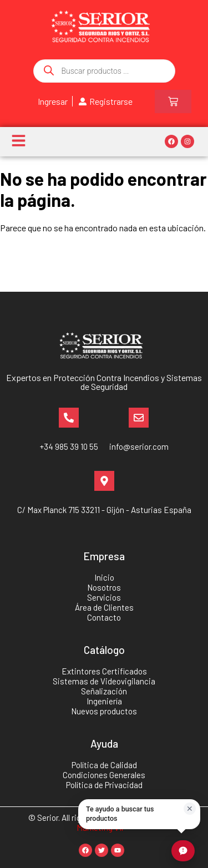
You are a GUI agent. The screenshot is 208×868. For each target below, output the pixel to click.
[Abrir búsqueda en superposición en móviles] (104, 71)
